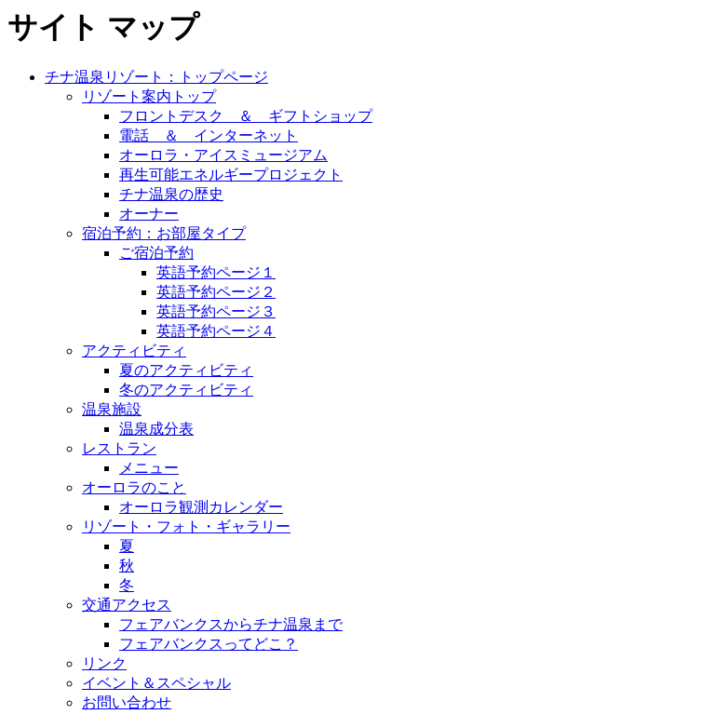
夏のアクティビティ (186, 370)
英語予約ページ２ (216, 292)
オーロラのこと (134, 487)
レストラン (119, 448)
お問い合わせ (127, 702)
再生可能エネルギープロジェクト (231, 175)
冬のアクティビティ (186, 390)
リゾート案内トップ (149, 96)
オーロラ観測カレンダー (201, 507)
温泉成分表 (156, 429)
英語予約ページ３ (216, 311)
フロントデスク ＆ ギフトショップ (246, 116)
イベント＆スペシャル (156, 683)
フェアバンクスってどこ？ (209, 644)
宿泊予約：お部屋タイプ (164, 233)
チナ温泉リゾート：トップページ (156, 77)
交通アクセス (127, 605)
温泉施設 (112, 409)
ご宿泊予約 (156, 253)
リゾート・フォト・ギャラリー (186, 526)
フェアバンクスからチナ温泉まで (231, 624)
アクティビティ (134, 351)
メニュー (149, 468)
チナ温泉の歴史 (171, 194)
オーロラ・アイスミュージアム (223, 155)
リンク (104, 663)
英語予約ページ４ (216, 331)
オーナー (149, 214)
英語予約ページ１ (216, 272)
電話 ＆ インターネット (209, 135)
